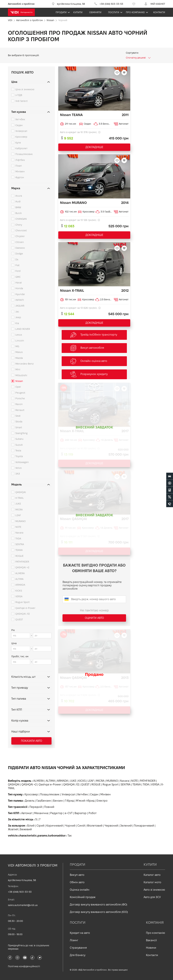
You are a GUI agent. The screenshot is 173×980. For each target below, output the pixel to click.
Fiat (17, 265)
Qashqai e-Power (25, 608)
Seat (18, 416)
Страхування (78, 948)
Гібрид (69, 801)
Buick (18, 213)
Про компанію (135, 12)
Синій (81, 826)
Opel (18, 387)
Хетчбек (20, 119)
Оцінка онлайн (80, 890)
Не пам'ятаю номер (94, 610)
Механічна (41, 813)
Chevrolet (21, 230)
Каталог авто (152, 875)
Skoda (19, 422)
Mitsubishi (21, 375)
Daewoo (20, 248)
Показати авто (32, 741)
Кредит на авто (80, 933)
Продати (61, 12)
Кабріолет (21, 148)
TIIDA (18, 539)
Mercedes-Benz (24, 364)
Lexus (19, 335)
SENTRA (20, 544)
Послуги (114, 12)
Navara (19, 533)
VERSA (19, 596)
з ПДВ (19, 95)
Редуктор (56, 813)
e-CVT (69, 813)
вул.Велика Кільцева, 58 (22, 880)
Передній (36, 807)
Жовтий (13, 829)
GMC (18, 277)
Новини (151, 948)
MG (17, 346)
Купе (18, 143)
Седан (19, 125)
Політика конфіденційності (24, 966)
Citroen (20, 242)
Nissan (19, 381)
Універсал (21, 131)
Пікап (19, 166)
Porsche (20, 398)
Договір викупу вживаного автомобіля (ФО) (98, 905)
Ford (18, 271)
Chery (19, 225)
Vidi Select (21, 101)
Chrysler (20, 236)
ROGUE (19, 556)
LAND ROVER (23, 329)
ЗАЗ (18, 474)
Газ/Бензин (44, 801)
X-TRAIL (20, 498)
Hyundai (20, 294)
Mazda (19, 358)
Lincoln (20, 341)
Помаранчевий (144, 826)
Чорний (70, 826)
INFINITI (20, 300)
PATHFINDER (22, 562)
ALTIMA (19, 579)
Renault (20, 410)
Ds (17, 260)
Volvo (18, 468)
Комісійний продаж (83, 897)
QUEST (19, 619)
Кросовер (21, 137)
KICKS (19, 591)
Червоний (111, 826)
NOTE (18, 527)
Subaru (19, 439)
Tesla (18, 451)
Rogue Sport (22, 602)
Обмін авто (77, 882)
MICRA (19, 510)
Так (70, 836)
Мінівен (20, 171)
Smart (19, 427)
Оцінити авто (94, 618)
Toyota (19, 456)
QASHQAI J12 (23, 614)
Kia (17, 323)
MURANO (21, 521)
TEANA (19, 550)
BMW (18, 207)
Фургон (20, 177)
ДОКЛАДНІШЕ (94, 147)
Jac (17, 312)
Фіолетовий (95, 826)
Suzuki (19, 445)
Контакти (159, 12)
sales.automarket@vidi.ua (23, 905)
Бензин (58, 801)
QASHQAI (21, 492)
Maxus (19, 352)
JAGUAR (20, 306)
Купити (78, 12)
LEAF (18, 515)
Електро (102, 801)
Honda (19, 288)
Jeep (18, 317)
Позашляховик (24, 154)
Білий (31, 826)
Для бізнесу (78, 955)
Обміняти (95, 12)
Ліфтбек (20, 160)
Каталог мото (152, 882)
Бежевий (26, 829)
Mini (18, 369)
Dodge (19, 254)
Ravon (19, 404)
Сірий (40, 826)
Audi (18, 201)
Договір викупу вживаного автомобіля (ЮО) (99, 912)
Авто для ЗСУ (152, 897)
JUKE (18, 504)
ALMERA (20, 573)
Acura (19, 196)
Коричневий (55, 826)
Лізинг (74, 940)
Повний (49, 807)
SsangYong (21, 433)
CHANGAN (21, 219)
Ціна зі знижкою (25, 89)
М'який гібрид (85, 801)
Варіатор (81, 813)
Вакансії (151, 940)
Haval (19, 283)
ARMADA (20, 585)
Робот (92, 813)
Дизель (30, 801)
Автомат (27, 813)
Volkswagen (22, 462)
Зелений (126, 826)
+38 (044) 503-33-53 (20, 892)
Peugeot (20, 393)
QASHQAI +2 (22, 567)
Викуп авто (77, 875)
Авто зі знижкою (154, 890)
